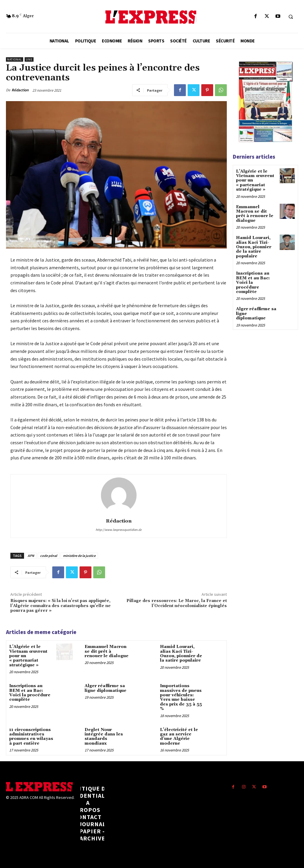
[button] (291, 17)
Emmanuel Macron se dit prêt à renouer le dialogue (107, 651)
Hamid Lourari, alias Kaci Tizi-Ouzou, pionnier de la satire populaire (181, 654)
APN (31, 556)
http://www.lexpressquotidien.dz (119, 530)
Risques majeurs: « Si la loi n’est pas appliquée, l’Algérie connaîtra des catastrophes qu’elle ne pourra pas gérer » (61, 606)
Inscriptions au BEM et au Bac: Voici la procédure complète (30, 693)
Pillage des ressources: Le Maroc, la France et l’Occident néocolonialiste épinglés (177, 603)
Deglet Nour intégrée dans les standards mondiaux (104, 736)
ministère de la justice (79, 556)
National (15, 59)
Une (29, 59)
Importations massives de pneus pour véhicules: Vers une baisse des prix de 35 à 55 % (181, 697)
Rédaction (20, 90)
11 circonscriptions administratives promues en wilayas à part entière (31, 736)
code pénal (49, 556)
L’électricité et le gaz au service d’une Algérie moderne (179, 736)
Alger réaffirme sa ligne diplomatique (106, 688)
